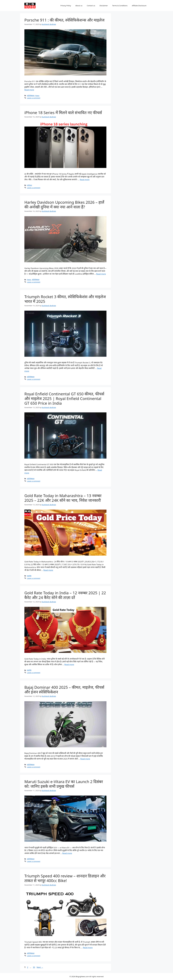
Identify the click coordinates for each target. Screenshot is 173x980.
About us (79, 6)
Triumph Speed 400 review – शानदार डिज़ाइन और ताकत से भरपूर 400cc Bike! (65, 878)
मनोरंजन (29, 185)
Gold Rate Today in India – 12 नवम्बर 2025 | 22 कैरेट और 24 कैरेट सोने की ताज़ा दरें (65, 595)
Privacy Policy (66, 6)
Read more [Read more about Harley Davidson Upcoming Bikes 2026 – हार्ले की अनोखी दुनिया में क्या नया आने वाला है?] (101, 274)
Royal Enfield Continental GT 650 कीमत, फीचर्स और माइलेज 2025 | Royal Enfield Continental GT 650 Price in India (64, 398)
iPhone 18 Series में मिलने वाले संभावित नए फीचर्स (63, 113)
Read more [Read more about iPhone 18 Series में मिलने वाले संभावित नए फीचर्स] (85, 180)
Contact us (91, 6)
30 (34, 967)
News (37, 96)
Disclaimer (104, 6)
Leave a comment (34, 98)
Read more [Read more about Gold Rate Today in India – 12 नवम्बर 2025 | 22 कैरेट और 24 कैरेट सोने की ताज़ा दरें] (69, 664)
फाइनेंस (29, 576)
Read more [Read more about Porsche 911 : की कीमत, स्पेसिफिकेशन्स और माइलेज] (29, 90)
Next (40, 967)
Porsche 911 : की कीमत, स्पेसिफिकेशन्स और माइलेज (64, 20)
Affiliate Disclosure (139, 6)
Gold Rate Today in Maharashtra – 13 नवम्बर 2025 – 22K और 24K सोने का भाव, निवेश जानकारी (63, 498)
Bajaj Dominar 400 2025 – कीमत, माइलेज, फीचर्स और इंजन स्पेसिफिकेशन (64, 690)
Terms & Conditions (120, 6)
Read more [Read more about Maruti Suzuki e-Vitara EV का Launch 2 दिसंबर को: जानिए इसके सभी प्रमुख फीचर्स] (67, 853)
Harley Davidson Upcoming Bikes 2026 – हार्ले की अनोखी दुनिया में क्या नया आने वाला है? (64, 205)
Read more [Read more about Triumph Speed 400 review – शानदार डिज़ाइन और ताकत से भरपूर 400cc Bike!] (88, 948)
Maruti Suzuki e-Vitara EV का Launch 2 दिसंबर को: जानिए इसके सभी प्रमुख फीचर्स (64, 784)
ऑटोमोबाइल (31, 96)
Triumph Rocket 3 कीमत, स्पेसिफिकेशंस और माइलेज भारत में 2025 (65, 299)
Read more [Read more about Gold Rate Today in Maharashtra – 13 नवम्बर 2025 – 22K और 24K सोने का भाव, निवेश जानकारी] (48, 570)
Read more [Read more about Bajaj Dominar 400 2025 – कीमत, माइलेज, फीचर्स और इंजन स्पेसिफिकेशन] (85, 759)
